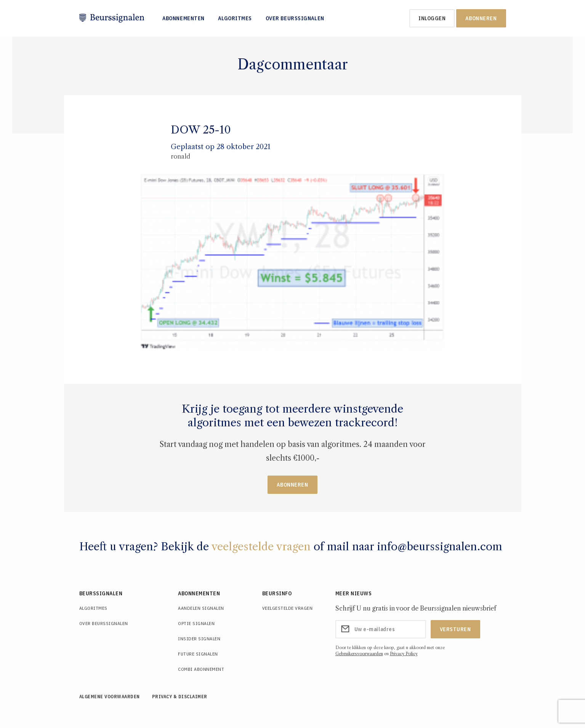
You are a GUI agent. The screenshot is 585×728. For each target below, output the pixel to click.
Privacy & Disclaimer (180, 697)
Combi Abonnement (201, 669)
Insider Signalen (199, 639)
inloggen (432, 18)
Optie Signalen (196, 623)
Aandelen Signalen (201, 608)
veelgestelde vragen (261, 546)
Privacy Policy (404, 654)
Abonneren (481, 18)
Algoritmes (235, 18)
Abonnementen (184, 18)
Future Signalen (198, 654)
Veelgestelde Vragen (288, 608)
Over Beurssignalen (295, 18)
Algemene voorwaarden (110, 697)
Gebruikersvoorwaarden (359, 654)
